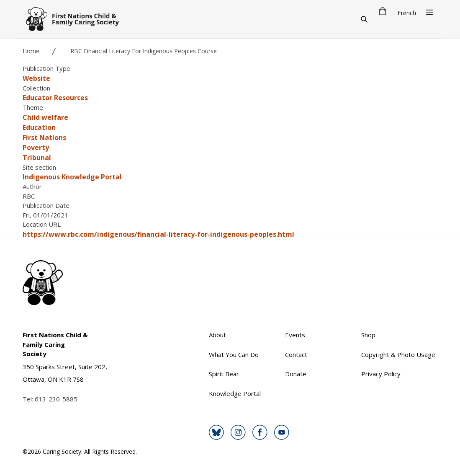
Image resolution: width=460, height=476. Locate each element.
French (407, 13)
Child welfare (45, 117)
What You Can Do (234, 354)
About (217, 335)
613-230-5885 (56, 399)
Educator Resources (55, 98)
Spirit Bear (224, 374)
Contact (296, 354)
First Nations (44, 137)
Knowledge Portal (235, 393)
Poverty (36, 147)
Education (39, 127)
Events (295, 335)
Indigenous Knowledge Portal (72, 177)
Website (36, 78)
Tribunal (37, 158)
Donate (296, 374)
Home (32, 51)
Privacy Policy (381, 374)
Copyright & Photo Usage (398, 354)
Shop (368, 335)
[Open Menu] (429, 12)
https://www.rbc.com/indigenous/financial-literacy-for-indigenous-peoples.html (158, 234)
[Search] (364, 19)
